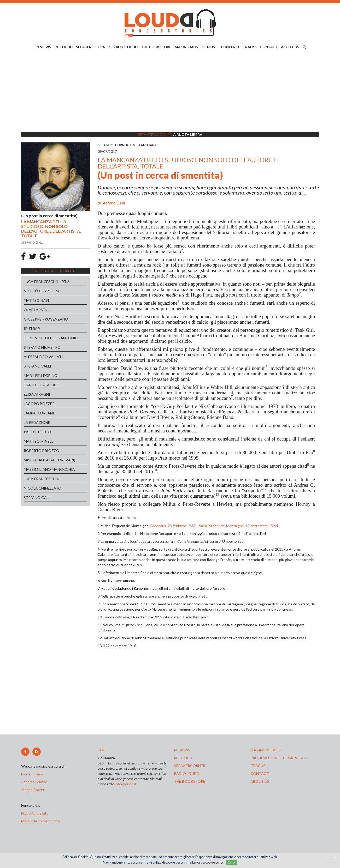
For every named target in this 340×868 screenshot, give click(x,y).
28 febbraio (177, 526)
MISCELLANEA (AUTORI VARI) (49, 460)
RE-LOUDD (64, 47)
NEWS (212, 47)
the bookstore (190, 781)
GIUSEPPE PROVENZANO (46, 319)
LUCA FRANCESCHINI (42, 479)
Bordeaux (158, 526)
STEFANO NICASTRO (42, 347)
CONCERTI (230, 47)
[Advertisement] (170, 92)
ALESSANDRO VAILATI (43, 357)
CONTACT (269, 47)
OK (232, 862)
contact (260, 773)
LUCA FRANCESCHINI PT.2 (46, 282)
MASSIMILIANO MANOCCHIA (49, 469)
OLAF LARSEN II (37, 310)
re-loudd (183, 758)
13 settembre (257, 526)
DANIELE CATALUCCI (42, 385)
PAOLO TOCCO (37, 432)
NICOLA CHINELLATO (43, 488)
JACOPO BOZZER (39, 404)
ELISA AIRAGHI (37, 394)
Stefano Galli (113, 203)
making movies (266, 750)
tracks (258, 766)
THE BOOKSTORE (156, 47)
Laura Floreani (33, 774)
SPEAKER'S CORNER (93, 47)
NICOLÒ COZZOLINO (43, 291)
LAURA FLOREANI (39, 413)
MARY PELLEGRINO (41, 375)
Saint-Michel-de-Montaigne (221, 526)
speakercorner (190, 766)
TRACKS (250, 47)
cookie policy (214, 862)
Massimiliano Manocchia (41, 821)
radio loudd (187, 773)
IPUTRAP (32, 328)
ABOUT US (290, 47)
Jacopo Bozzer (33, 790)
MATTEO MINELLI (39, 441)
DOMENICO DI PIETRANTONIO (51, 338)
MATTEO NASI (36, 300)
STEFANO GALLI (38, 498)
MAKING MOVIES (189, 47)
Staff (102, 750)
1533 (191, 526)
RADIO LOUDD (125, 47)
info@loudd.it (126, 784)
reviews (182, 750)
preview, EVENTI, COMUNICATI (279, 758)
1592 (273, 526)
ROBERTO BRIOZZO (42, 451)
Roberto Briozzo (34, 782)
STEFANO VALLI (37, 366)
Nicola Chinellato (35, 813)
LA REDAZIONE (37, 422)
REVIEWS (43, 47)
